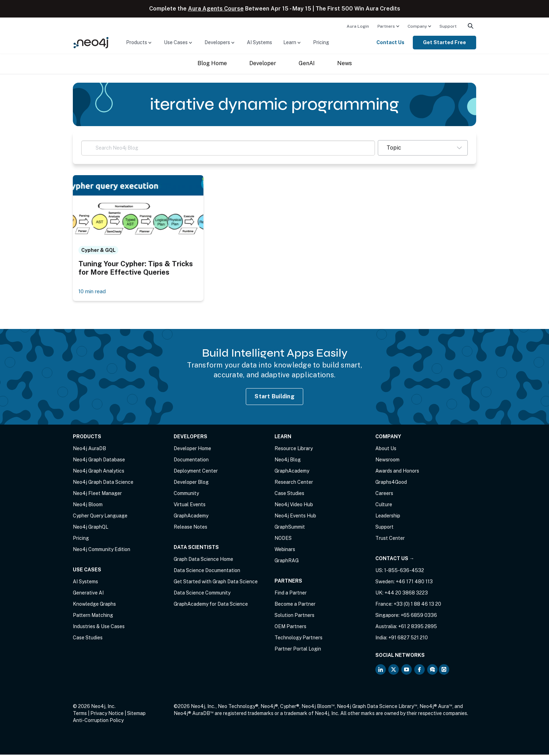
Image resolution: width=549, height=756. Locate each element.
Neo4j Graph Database (99, 461)
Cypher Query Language (100, 517)
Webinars (285, 551)
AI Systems (259, 42)
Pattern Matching (93, 617)
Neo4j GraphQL (91, 528)
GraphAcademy (191, 517)
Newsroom (387, 461)
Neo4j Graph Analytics (99, 472)
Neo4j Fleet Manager (97, 495)
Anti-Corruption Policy (98, 722)
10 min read (93, 292)
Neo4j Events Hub (295, 517)
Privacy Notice (107, 715)
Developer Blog (191, 483)
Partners (386, 26)
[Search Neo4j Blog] (228, 148)
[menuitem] (358, 26)
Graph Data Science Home (203, 561)
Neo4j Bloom (88, 506)
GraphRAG (287, 562)
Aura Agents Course (216, 9)
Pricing (321, 42)
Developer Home (192, 450)
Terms (80, 715)
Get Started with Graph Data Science (216, 583)
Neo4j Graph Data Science (103, 483)
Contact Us (390, 42)
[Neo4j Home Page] (91, 42)
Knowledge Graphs (94, 605)
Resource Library (294, 450)
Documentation (191, 461)
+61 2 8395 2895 (418, 628)
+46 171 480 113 (414, 583)
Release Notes (190, 528)
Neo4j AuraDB (89, 450)
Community (186, 495)
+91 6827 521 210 (408, 639)
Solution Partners (294, 617)
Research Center (294, 483)
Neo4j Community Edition (102, 551)
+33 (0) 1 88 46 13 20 (417, 605)
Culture (384, 506)
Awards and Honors (397, 472)
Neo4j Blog (288, 461)
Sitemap (136, 715)
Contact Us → (395, 560)
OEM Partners (290, 628)
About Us (386, 450)
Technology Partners (298, 639)
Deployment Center (196, 472)
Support (448, 26)
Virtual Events (190, 506)
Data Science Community (202, 594)
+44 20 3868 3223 (406, 594)
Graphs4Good (391, 483)
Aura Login (358, 26)
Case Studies (88, 639)
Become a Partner (295, 605)
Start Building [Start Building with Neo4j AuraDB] (274, 397)
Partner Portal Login (298, 650)
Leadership (388, 517)
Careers (384, 495)
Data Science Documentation (207, 572)
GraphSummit (290, 528)
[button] (423, 148)
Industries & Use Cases (99, 628)
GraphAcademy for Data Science (211, 605)
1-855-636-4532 (404, 572)
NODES (283, 539)
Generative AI (88, 594)
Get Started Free (444, 42)
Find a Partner (291, 594)
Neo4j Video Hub (294, 506)
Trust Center (390, 539)
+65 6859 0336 (419, 617)
